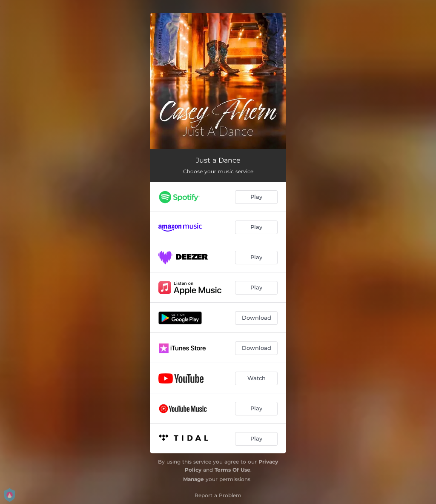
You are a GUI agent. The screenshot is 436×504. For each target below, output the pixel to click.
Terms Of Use (232, 470)
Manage (194, 479)
